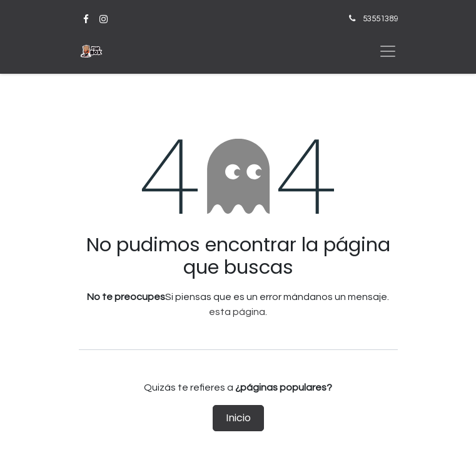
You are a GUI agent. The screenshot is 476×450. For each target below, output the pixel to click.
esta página (237, 312)
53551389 (380, 19)
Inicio (238, 418)
